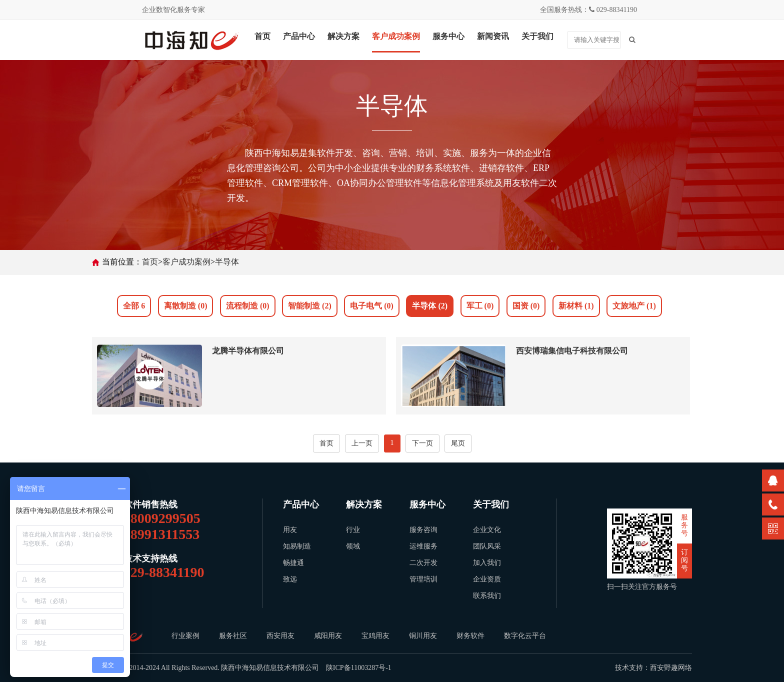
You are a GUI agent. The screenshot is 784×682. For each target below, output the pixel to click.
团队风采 (487, 546)
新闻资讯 (493, 36)
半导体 (227, 262)
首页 (262, 36)
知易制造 (297, 546)
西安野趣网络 (671, 668)
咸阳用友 (328, 636)
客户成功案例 (396, 36)
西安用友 (281, 636)
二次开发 (423, 563)
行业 (353, 530)
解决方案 (343, 36)
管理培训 (423, 579)
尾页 (458, 443)
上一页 (362, 443)
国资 (526, 306)
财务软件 (471, 636)
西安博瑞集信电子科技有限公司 (572, 351)
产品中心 (299, 36)
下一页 (422, 443)
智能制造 (310, 306)
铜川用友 (423, 636)
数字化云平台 (526, 636)
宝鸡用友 (376, 636)
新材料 (576, 306)
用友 (290, 530)
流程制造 (248, 306)
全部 (134, 306)
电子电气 (372, 306)
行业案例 (185, 636)
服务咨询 (423, 530)
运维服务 (423, 546)
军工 (480, 306)
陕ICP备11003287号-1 (359, 668)
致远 (290, 579)
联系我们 (487, 596)
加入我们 (487, 563)
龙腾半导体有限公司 (248, 351)
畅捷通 (293, 563)
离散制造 (186, 306)
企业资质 (487, 579)
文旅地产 (634, 306)
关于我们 (537, 36)
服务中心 (448, 36)
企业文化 (487, 530)
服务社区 (233, 636)
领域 (353, 546)
